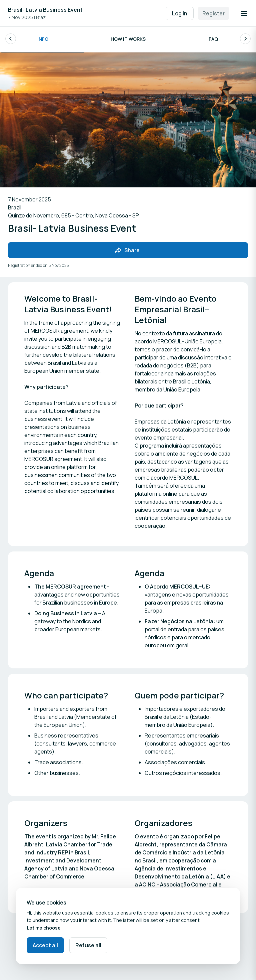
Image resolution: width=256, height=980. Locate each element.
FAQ (213, 40)
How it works (128, 40)
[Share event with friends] (128, 252)
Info (43, 40)
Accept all (45, 945)
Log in (180, 13)
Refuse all (88, 945)
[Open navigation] (244, 13)
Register (213, 13)
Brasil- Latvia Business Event (45, 10)
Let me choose (44, 928)
